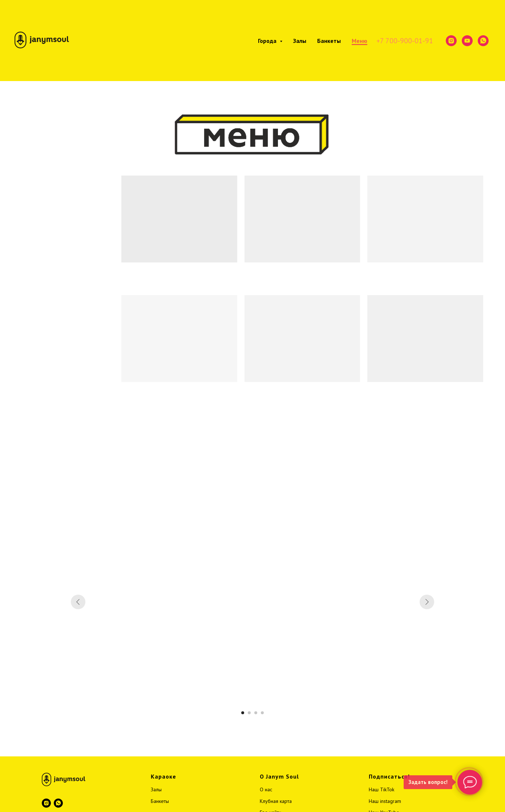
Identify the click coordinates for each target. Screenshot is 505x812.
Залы (300, 41)
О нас (266, 789)
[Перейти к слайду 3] (256, 713)
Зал (155, 789)
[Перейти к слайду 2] (249, 713)
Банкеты (329, 41)
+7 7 (383, 41)
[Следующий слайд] (427, 602)
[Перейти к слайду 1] (243, 713)
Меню (359, 41)
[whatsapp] (483, 41)
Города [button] (268, 41)
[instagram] (451, 41)
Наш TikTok (381, 789)
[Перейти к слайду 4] (262, 713)
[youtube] (467, 41)
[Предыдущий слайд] (78, 602)
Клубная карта (276, 801)
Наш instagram (385, 801)
